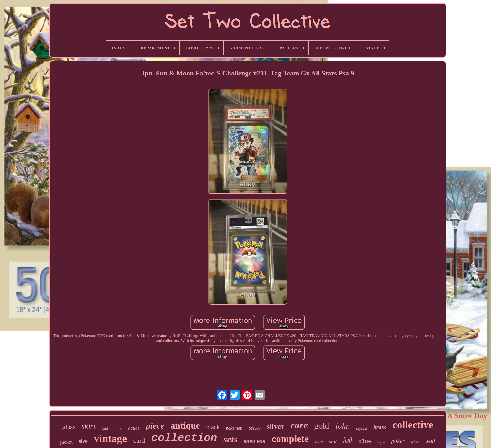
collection (184, 438)
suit (333, 442)
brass (380, 427)
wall (430, 441)
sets (230, 439)
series (255, 428)
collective (413, 425)
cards (118, 429)
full (347, 440)
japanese (254, 441)
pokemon (234, 428)
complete (290, 439)
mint (319, 442)
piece (155, 426)
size (83, 441)
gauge (134, 428)
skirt (89, 426)
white (415, 442)
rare (299, 425)
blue (365, 442)
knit (105, 428)
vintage (111, 438)
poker (398, 441)
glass (69, 427)
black (213, 427)
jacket (67, 442)
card (139, 440)
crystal (362, 429)
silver (276, 426)
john (343, 426)
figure (381, 443)
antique (185, 425)
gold (322, 426)
